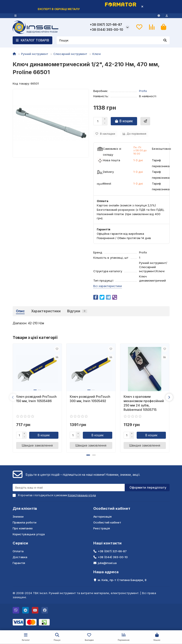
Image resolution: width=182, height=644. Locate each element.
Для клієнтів (25, 508)
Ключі (97, 54)
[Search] (113, 40)
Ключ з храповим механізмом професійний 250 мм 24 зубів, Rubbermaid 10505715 (144, 403)
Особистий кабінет (112, 508)
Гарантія (19, 563)
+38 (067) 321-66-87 (106, 25)
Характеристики (46, 311)
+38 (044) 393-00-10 (106, 30)
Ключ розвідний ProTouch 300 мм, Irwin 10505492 (90, 399)
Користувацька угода (29, 534)
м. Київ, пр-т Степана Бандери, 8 (122, 580)
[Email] (69, 488)
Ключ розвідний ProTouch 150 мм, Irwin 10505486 (36, 399)
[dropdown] (15, 16)
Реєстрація (102, 528)
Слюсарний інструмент (70, 54)
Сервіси (20, 543)
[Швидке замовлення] (145, 121)
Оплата (18, 551)
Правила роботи (25, 522)
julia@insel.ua (107, 563)
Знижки (18, 517)
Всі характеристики (108, 286)
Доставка (20, 557)
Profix (143, 91)
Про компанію (23, 528)
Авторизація (102, 517)
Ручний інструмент (35, 54)
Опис (20, 311)
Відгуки (77, 311)
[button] (13, 397)
